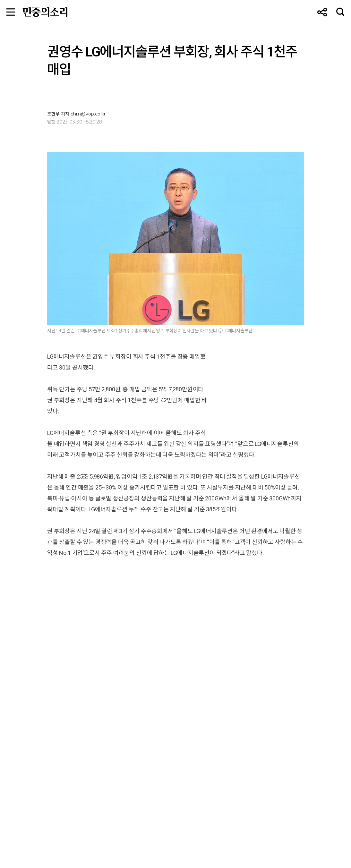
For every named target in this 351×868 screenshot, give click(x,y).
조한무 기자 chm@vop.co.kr (76, 114)
